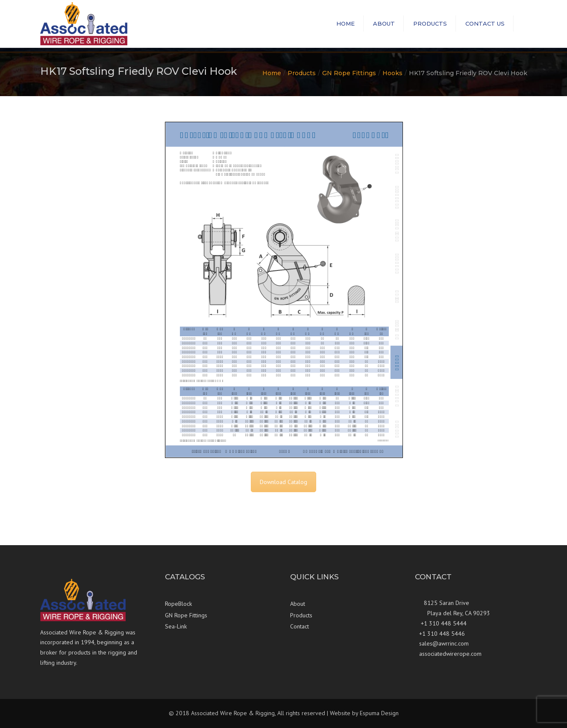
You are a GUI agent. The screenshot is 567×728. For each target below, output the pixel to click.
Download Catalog (283, 482)
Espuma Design (379, 713)
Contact (300, 626)
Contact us (485, 23)
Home (345, 23)
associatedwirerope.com (450, 654)
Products (430, 23)
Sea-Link (176, 626)
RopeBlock (178, 604)
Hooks (392, 73)
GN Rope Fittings (349, 73)
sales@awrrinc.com (444, 643)
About (384, 23)
